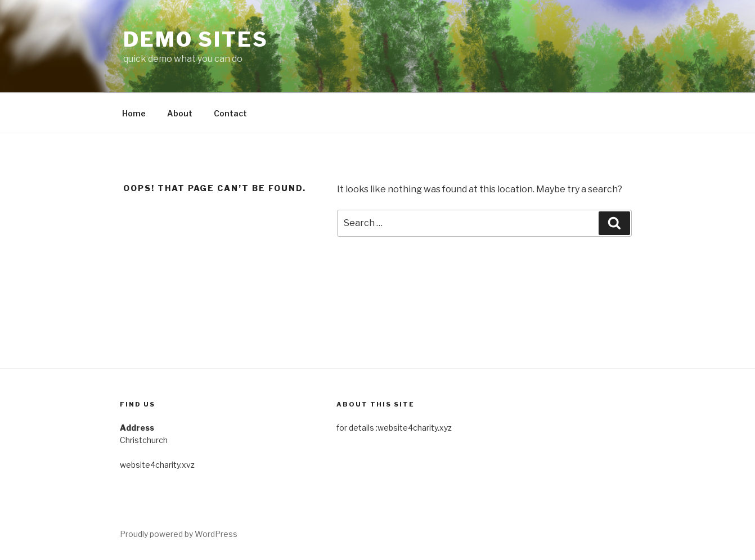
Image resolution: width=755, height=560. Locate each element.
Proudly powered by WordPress (179, 534)
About (180, 113)
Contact (230, 113)
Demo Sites (196, 39)
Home (134, 113)
